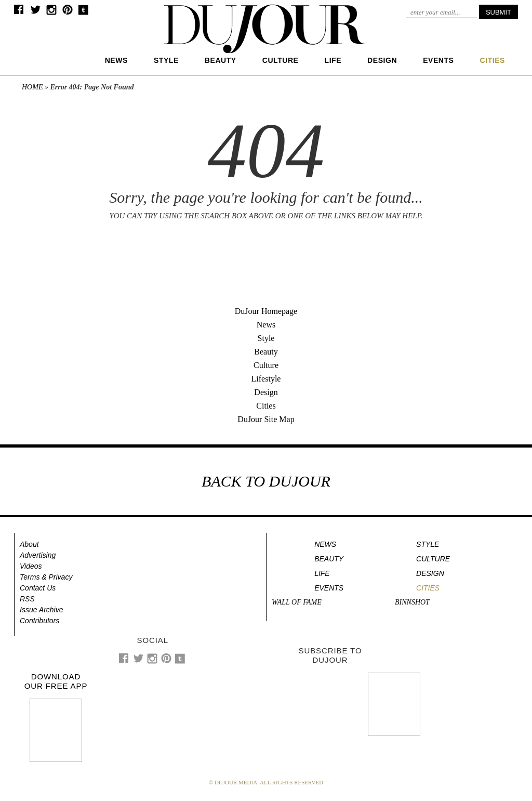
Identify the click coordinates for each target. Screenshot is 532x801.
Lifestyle (266, 379)
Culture (281, 60)
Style (166, 60)
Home (32, 87)
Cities (266, 406)
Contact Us (38, 588)
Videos (31, 566)
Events (438, 60)
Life (333, 60)
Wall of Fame (297, 602)
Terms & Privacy (46, 577)
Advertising (38, 555)
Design (382, 60)
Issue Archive (42, 610)
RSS (27, 599)
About (29, 544)
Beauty (221, 60)
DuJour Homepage (266, 311)
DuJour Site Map (266, 419)
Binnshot (412, 602)
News (116, 60)
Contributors (39, 621)
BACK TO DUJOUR (266, 481)
